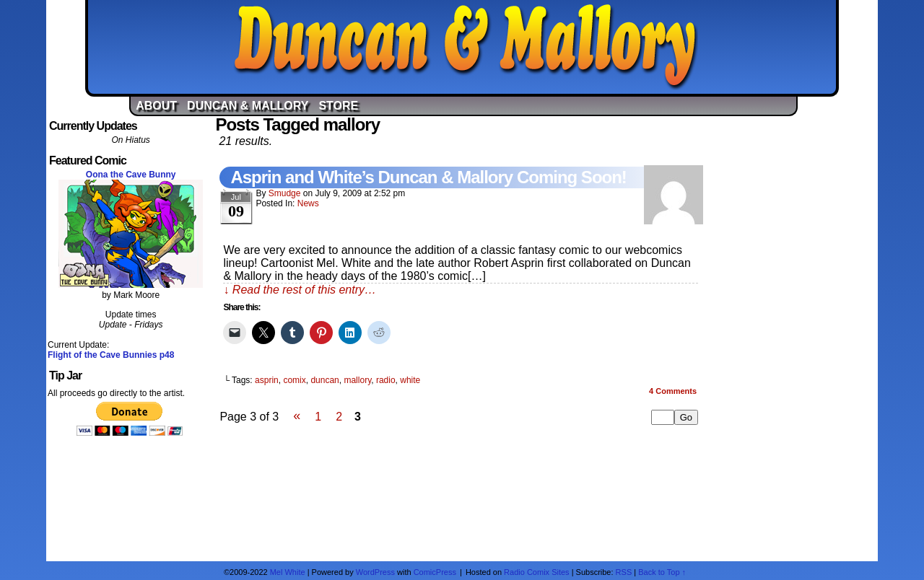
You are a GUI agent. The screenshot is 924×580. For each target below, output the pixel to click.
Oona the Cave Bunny (131, 175)
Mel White (288, 572)
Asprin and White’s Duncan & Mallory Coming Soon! (428, 177)
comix (294, 380)
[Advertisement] (793, 334)
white (410, 380)
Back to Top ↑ (662, 572)
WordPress (375, 572)
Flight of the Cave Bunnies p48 (111, 355)
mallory (357, 380)
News (308, 203)
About (156, 106)
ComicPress (435, 572)
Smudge (285, 193)
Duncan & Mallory (466, 47)
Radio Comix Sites (536, 572)
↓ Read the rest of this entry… (300, 290)
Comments (673, 391)
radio (386, 380)
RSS (624, 572)
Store (338, 106)
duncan (324, 380)
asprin (267, 380)
